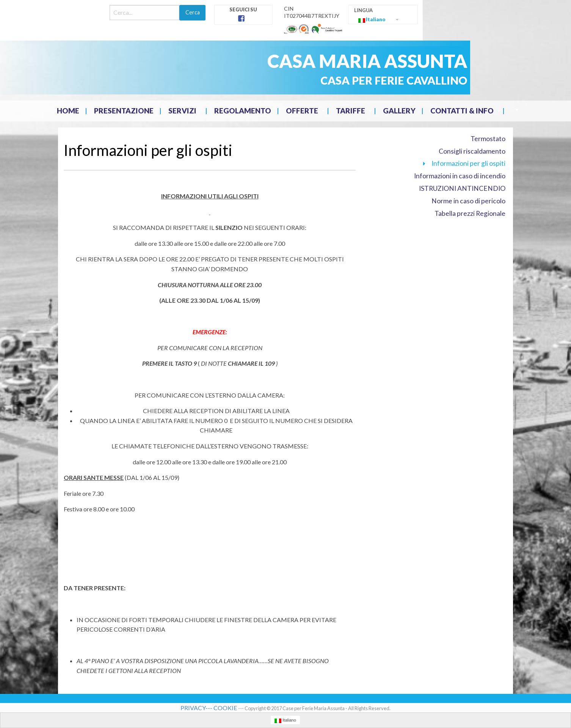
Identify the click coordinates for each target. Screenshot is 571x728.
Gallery (399, 111)
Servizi (182, 111)
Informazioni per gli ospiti (468, 163)
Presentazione (124, 111)
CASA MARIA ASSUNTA (367, 61)
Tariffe (351, 111)
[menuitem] (69, 111)
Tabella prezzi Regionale (470, 213)
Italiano (372, 20)
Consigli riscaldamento (472, 151)
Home (68, 111)
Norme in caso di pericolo (468, 201)
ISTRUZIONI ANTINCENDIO (462, 188)
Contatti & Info (462, 111)
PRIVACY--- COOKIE (209, 708)
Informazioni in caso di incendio (460, 176)
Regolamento (243, 111)
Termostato (488, 139)
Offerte (302, 111)
